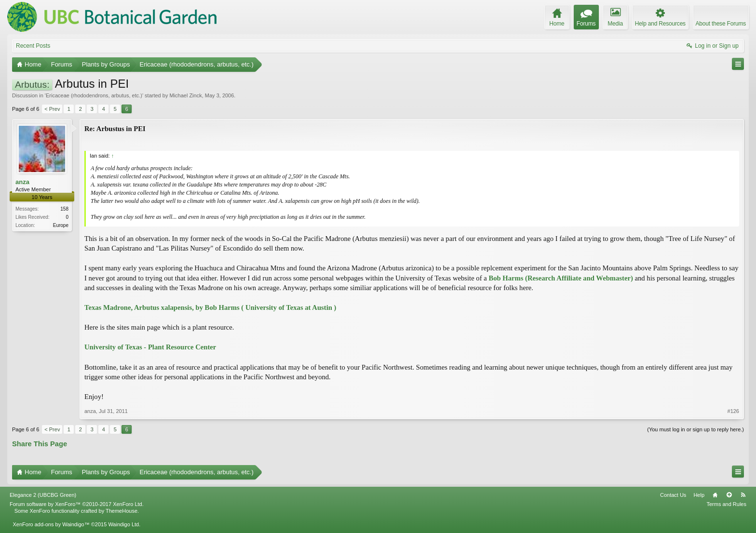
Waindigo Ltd (123, 524)
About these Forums (721, 24)
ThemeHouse (121, 511)
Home (715, 495)
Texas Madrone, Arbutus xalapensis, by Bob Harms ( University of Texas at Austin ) (210, 307)
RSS (743, 495)
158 (64, 209)
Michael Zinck (185, 95)
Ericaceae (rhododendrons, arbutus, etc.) (94, 95)
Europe (61, 225)
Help (699, 495)
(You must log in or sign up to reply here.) (695, 429)
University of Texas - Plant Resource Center (150, 347)
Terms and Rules (726, 504)
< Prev (52, 109)
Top (729, 495)
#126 (733, 411)
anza (22, 182)
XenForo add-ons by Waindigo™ (51, 524)
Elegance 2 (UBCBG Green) (43, 495)
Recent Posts (33, 46)
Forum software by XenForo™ (77, 504)
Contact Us (673, 495)
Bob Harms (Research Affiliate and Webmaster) (560, 278)
